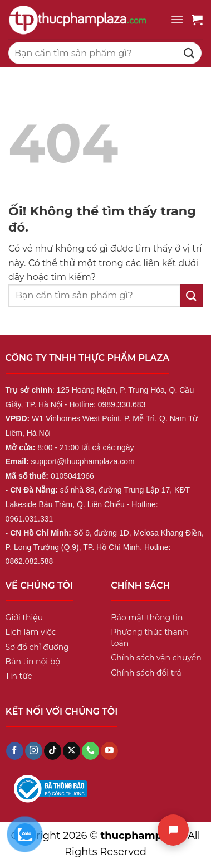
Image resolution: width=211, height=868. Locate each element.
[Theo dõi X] (72, 751)
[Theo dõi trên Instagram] (34, 751)
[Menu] (177, 19)
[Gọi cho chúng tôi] (90, 751)
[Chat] (173, 830)
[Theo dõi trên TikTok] (53, 751)
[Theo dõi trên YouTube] (109, 751)
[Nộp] (189, 53)
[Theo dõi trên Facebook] (15, 751)
